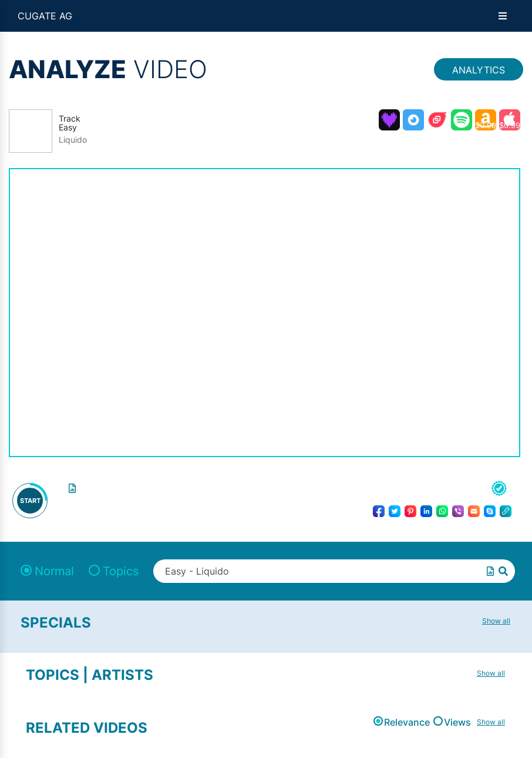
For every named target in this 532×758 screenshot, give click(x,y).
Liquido (73, 140)
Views (457, 722)
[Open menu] (503, 16)
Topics (121, 571)
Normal (54, 571)
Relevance (407, 722)
